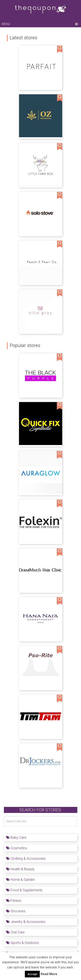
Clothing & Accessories (26, 859)
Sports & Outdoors (22, 943)
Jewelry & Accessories (26, 922)
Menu (6, 24)
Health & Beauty (20, 869)
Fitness (14, 901)
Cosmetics (17, 848)
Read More (49, 974)
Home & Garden (20, 880)
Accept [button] (32, 974)
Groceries (16, 911)
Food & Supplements (24, 890)
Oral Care (15, 932)
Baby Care (16, 837)
